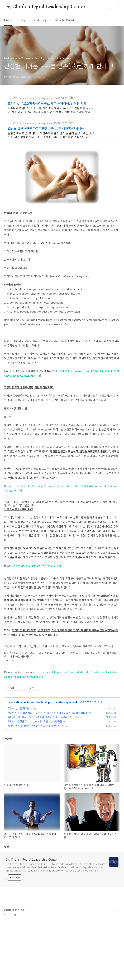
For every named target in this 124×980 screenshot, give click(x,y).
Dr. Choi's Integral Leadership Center (45, 7)
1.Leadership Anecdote (67, 760)
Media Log (40, 20)
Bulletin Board (64, 20)
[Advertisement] (62, 123)
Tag (23, 20)
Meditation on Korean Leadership (29, 760)
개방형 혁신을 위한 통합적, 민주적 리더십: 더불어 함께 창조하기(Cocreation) (48, 770)
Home (8, 20)
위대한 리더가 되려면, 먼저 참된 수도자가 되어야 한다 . (36, 783)
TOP (117, 969)
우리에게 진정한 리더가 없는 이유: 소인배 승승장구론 (35, 779)
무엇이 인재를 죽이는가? (20, 766)
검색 (109, 7)
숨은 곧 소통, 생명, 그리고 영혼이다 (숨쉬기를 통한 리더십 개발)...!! (42, 775)
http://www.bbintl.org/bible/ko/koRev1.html (33, 623)
